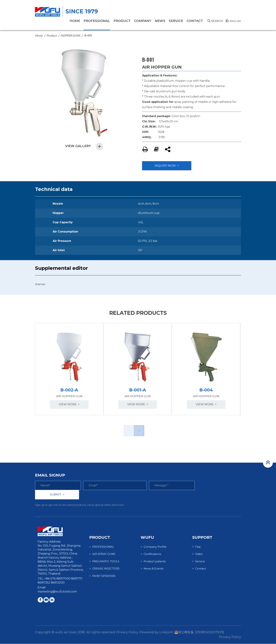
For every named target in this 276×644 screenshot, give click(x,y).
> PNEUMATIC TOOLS (104, 561)
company (143, 21)
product (122, 21)
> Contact (199, 569)
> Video (197, 554)
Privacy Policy (230, 637)
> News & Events (152, 569)
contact (195, 21)
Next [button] (139, 431)
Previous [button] (129, 431)
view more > (69, 405)
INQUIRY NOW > (167, 166)
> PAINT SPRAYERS (102, 576)
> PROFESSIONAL (102, 547)
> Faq (196, 547)
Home (39, 35)
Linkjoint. (166, 632)
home (75, 21)
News (160, 21)
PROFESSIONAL (97, 21)
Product (52, 35)
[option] (69, 369)
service (176, 21)
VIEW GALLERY (84, 146)
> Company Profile (153, 547)
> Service (199, 561)
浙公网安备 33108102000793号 (199, 632)
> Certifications (151, 554)
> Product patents (153, 561)
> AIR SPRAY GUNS (102, 554)
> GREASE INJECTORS (104, 569)
